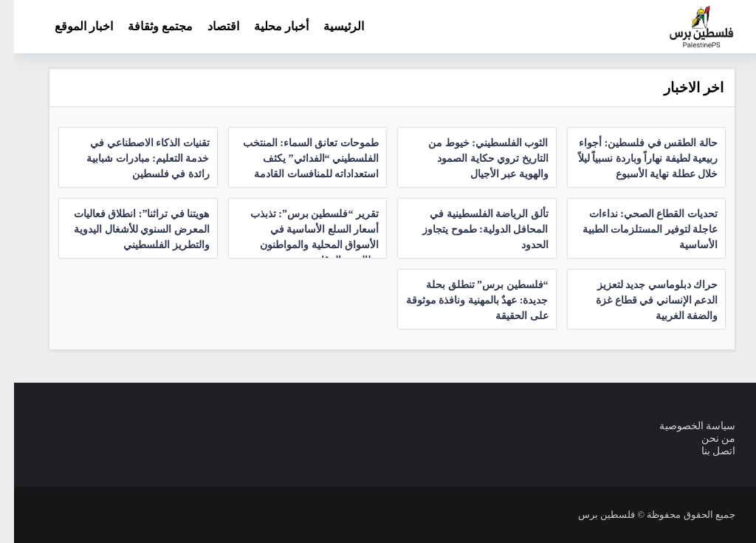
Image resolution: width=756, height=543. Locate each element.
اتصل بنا (705, 451)
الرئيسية (330, 26)
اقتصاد (209, 26)
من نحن (705, 438)
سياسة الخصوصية (684, 426)
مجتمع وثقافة (146, 26)
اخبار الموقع (70, 26)
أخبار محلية (267, 26)
